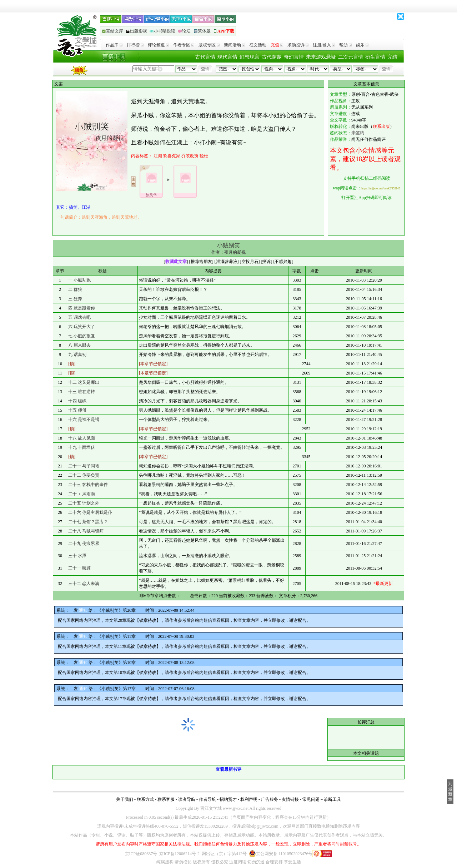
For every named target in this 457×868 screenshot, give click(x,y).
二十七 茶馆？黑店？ (88, 522)
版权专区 (209, 45)
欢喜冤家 (172, 156)
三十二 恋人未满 (84, 584)
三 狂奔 (75, 299)
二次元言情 (351, 57)
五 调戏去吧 (79, 317)
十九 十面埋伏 (82, 447)
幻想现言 (250, 57)
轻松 (204, 156)
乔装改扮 (190, 156)
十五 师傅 (77, 410)
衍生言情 (375, 57)
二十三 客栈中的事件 (88, 485)
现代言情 (227, 57)
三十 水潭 (77, 556)
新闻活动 (234, 45)
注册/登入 (324, 45)
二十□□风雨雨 (82, 494)
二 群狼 (75, 289)
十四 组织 (77, 401)
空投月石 (250, 262)
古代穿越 (272, 57)
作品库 (114, 45)
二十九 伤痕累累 (84, 544)
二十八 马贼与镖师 (86, 531)
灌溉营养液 (227, 262)
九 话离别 (77, 354)
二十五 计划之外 (84, 503)
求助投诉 (298, 45)
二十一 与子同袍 (84, 466)
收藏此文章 (176, 262)
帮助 (345, 45)
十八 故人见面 (82, 438)
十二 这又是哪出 (84, 382)
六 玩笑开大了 (82, 327)
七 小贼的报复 (82, 336)
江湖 (158, 156)
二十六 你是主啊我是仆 (90, 512)
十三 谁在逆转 (82, 392)
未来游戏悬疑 (321, 57)
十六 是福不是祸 (84, 420)
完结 (392, 57)
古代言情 (205, 57)
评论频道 (158, 45)
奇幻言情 (294, 57)
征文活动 (258, 45)
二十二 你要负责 (84, 475)
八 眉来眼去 (79, 345)
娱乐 (362, 45)
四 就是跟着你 (82, 308)
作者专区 (184, 45)
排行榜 (135, 45)
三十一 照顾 (79, 568)
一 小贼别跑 (79, 280)
